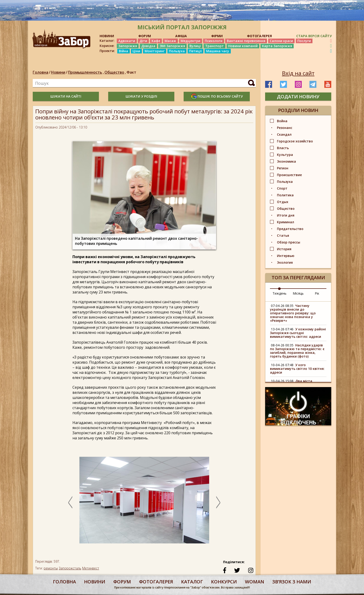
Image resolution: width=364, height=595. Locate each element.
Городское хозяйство (295, 141)
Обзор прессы (289, 242)
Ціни (136, 51)
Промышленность (86, 72)
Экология (285, 262)
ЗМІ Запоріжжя (172, 46)
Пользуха (177, 51)
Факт (131, 72)
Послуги (304, 41)
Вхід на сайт (298, 73)
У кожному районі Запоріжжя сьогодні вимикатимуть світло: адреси (298, 333)
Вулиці (195, 46)
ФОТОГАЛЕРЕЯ (259, 36)
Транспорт (214, 46)
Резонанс (285, 128)
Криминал (286, 222)
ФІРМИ (217, 36)
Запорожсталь (70, 568)
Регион (283, 168)
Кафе (156, 41)
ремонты (51, 568)
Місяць (298, 293)
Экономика (286, 161)
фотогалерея (156, 582)
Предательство (290, 229)
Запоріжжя (128, 46)
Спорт (282, 188)
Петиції (195, 51)
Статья (283, 235)
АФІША (181, 36)
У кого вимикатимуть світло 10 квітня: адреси (297, 369)
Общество (115, 72)
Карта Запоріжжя (277, 46)
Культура (285, 155)
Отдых (283, 202)
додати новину (298, 97)
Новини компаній (243, 46)
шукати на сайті (66, 96)
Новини (58, 72)
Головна (41, 72)
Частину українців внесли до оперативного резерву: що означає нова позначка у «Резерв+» (293, 313)
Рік (317, 293)
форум (122, 582)
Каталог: (107, 41)
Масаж (170, 41)
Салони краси (281, 41)
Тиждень (279, 293)
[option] (144, 502)
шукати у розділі (141, 96)
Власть (283, 148)
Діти (143, 41)
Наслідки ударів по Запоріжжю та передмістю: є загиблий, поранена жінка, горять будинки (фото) (297, 351)
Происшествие (289, 175)
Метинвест (91, 568)
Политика (285, 195)
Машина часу (218, 51)
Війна (123, 51)
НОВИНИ (107, 36)
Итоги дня (286, 215)
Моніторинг (155, 51)
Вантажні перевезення (246, 41)
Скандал (284, 134)
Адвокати (127, 41)
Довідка (148, 46)
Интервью (286, 256)
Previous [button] (70, 502)
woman (255, 582)
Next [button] (218, 502)
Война (282, 121)
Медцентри (190, 41)
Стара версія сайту (314, 36)
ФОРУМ (145, 36)
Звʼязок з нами (292, 582)
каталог (192, 582)
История (284, 249)
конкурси (224, 582)
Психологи (214, 41)
